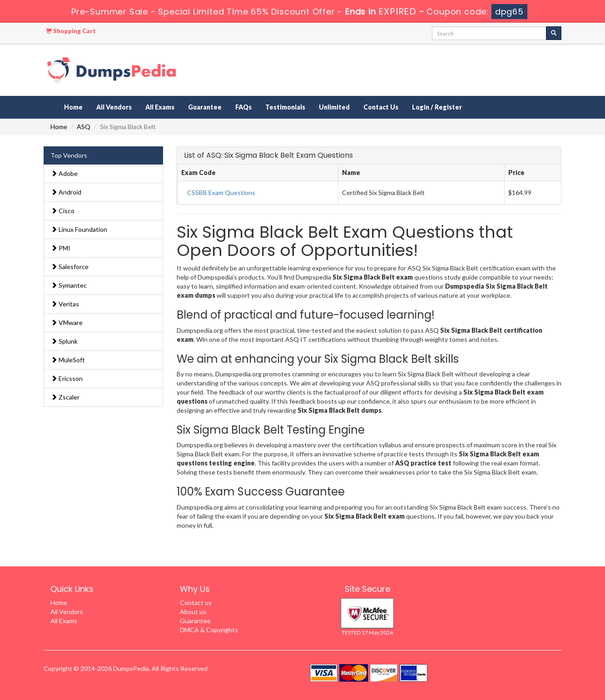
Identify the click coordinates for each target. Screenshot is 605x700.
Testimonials (285, 107)
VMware (67, 322)
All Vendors (114, 107)
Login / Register (437, 107)
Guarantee (205, 107)
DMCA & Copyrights (209, 630)
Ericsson (67, 378)
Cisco (63, 211)
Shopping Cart (71, 31)
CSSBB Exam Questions (221, 192)
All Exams (160, 107)
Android (66, 192)
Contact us (196, 602)
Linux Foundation (79, 229)
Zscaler (65, 397)
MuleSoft (68, 360)
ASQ (84, 127)
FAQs (243, 107)
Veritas (65, 304)
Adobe (64, 173)
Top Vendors (69, 155)
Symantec (69, 285)
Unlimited (334, 107)
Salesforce (70, 267)
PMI (61, 248)
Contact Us (381, 107)
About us (193, 612)
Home (73, 107)
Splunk (64, 341)
